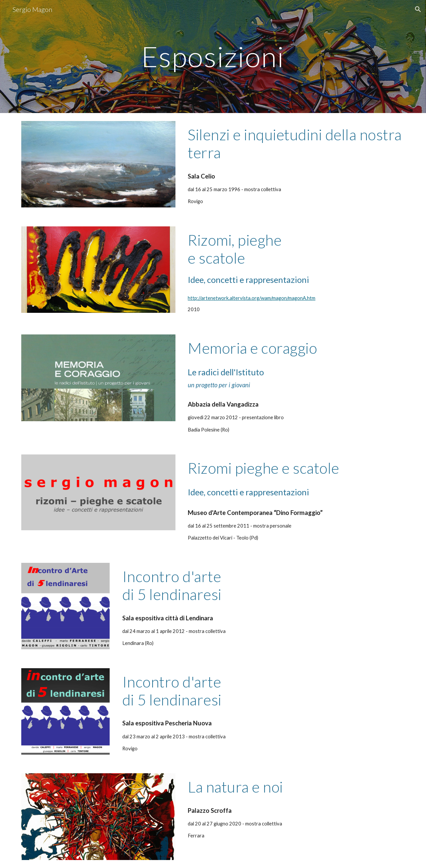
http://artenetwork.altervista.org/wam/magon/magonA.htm (252, 298)
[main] (213, 56)
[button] (418, 9)
